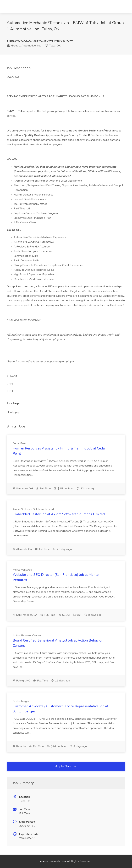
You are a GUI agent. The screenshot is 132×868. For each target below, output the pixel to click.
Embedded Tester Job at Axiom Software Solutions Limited (59, 514)
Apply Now (66, 766)
